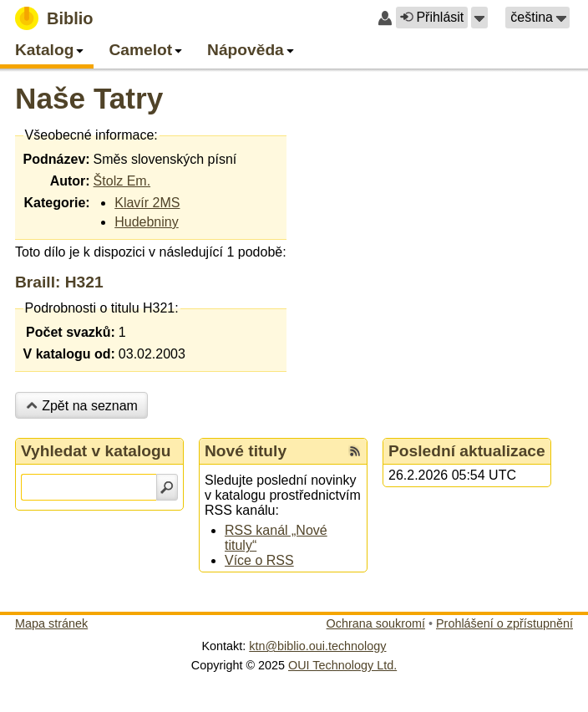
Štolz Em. (122, 181)
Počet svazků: (71, 332)
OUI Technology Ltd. (342, 665)
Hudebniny (147, 222)
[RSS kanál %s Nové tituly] (355, 451)
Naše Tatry (89, 98)
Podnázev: (57, 159)
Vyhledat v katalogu (96, 451)
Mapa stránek (51, 623)
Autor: (70, 181)
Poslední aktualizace (467, 451)
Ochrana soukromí (376, 623)
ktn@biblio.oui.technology (317, 646)
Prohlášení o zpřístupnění (504, 623)
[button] (479, 18)
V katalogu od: (69, 354)
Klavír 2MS (147, 203)
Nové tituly (246, 451)
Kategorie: (56, 203)
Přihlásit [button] (432, 17)
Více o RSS (259, 560)
